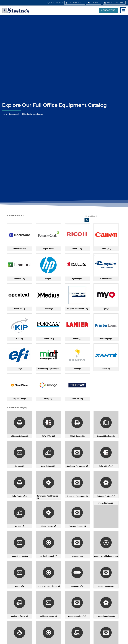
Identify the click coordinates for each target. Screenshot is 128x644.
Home (5, 114)
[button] (123, 10)
